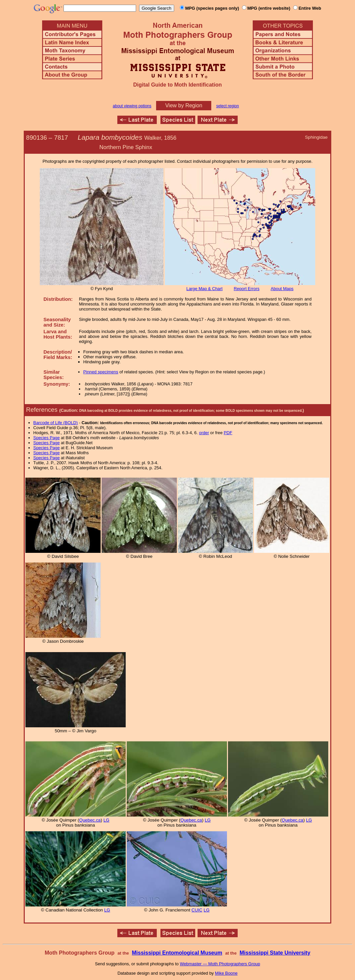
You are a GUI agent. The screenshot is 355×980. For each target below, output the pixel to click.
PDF (228, 433)
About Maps (282, 289)
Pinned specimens (101, 372)
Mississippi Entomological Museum (177, 953)
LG (106, 820)
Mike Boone (226, 973)
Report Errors (247, 289)
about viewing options (132, 106)
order (204, 433)
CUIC (197, 910)
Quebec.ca (90, 820)
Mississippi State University (275, 953)
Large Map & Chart (205, 289)
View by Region (184, 105)
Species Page (47, 438)
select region (228, 106)
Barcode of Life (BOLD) (56, 423)
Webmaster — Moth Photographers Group (220, 964)
